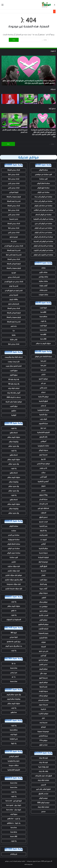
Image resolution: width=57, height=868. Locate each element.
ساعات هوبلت (43, 295)
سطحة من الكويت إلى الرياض (43, 255)
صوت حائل (43, 673)
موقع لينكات (43, 696)
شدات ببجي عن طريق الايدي (14, 246)
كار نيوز (43, 459)
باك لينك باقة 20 (14, 379)
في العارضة (14, 739)
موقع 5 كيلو (43, 379)
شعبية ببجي (14, 295)
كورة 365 (14, 633)
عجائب (43, 473)
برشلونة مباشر (14, 442)
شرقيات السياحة (43, 557)
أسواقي (43, 441)
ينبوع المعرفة (43, 633)
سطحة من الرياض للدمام (43, 215)
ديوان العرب (43, 580)
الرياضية (14, 415)
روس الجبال (43, 584)
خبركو (43, 392)
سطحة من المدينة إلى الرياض (43, 246)
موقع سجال (43, 602)
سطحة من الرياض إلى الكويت (43, 250)
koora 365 (14, 837)
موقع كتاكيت (43, 714)
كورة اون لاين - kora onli (14, 801)
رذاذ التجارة (43, 531)
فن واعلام (14, 854)
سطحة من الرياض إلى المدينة (43, 241)
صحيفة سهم (43, 705)
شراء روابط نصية (43, 767)
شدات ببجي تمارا (14, 174)
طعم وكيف (43, 535)
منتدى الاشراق (43, 794)
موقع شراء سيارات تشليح (14, 575)
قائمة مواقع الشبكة (19, 861)
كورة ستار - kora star (14, 810)
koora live (43, 330)
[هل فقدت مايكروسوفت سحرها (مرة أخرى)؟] (10, 99)
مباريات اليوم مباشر (14, 437)
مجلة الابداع (43, 499)
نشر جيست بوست (14, 362)
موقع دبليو (43, 611)
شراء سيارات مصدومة (14, 584)
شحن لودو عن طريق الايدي (14, 291)
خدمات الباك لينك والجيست (14, 357)
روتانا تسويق (43, 495)
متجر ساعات (43, 290)
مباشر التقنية (43, 549)
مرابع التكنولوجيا (43, 410)
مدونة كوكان (43, 450)
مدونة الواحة (43, 691)
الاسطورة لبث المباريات (14, 620)
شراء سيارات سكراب (14, 566)
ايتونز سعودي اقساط (14, 197)
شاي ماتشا (14, 340)
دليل (43, 718)
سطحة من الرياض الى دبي (43, 224)
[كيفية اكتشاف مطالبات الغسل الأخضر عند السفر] (28, 99)
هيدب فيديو (43, 522)
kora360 (43, 312)
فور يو (14, 273)
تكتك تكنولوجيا (43, 446)
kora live (14, 828)
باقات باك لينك (43, 771)
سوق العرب (14, 371)
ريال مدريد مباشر (14, 446)
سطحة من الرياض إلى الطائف (43, 210)
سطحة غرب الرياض (43, 192)
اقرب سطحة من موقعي (43, 174)
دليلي (43, 374)
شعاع (43, 575)
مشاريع (14, 411)
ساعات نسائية (43, 281)
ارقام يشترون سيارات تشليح (14, 580)
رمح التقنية (43, 526)
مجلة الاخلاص (43, 736)
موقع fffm (43, 740)
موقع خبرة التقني (43, 464)
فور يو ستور (14, 237)
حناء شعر (14, 326)
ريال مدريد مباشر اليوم (14, 695)
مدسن (43, 490)
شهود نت (43, 540)
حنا (14, 331)
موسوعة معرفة (43, 732)
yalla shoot (14, 433)
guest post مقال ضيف (14, 366)
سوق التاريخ (14, 375)
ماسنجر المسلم (43, 700)
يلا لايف (14, 602)
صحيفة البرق (43, 678)
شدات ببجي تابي (14, 183)
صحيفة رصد (43, 723)
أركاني (43, 544)
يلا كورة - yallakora (14, 823)
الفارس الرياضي (14, 757)
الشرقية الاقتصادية (43, 432)
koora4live (43, 317)
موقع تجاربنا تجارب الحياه (14, 402)
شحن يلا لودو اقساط (14, 201)
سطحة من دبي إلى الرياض (43, 228)
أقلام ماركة (43, 286)
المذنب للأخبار (43, 615)
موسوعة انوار (43, 562)
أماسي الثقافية (43, 482)
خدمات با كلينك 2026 (14, 397)
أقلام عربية (43, 589)
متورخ (43, 486)
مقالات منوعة (14, 765)
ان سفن (43, 406)
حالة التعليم (43, 638)
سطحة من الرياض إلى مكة (43, 201)
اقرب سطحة (43, 179)
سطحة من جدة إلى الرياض (43, 232)
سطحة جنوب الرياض (14, 553)
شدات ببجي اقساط (14, 170)
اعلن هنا (43, 361)
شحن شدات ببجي (14, 277)
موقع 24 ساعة (43, 397)
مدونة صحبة (43, 553)
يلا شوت (43, 321)
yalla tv (14, 611)
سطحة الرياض (43, 170)
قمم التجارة (43, 687)
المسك (43, 647)
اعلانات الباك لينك (43, 780)
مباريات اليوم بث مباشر (43, 343)
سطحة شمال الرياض (43, 183)
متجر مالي (43, 388)
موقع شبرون (43, 682)
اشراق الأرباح (43, 566)
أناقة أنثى (43, 477)
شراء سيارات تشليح (14, 571)
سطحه (14, 531)
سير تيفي (14, 673)
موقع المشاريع (43, 624)
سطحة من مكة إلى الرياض (43, 206)
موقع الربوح (43, 669)
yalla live (14, 712)
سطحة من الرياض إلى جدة (43, 197)
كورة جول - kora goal (14, 805)
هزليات (43, 642)
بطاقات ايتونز (14, 299)
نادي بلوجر (43, 468)
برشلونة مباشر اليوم (14, 699)
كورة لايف (43, 308)
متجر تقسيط (14, 219)
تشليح (14, 562)
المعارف (43, 513)
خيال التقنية (43, 415)
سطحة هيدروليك (14, 540)
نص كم (43, 383)
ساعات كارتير (43, 272)
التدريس (43, 785)
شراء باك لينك (43, 758)
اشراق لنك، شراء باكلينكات (43, 776)
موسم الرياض (43, 798)
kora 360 (43, 339)
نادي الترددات (43, 504)
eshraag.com (28, 864)
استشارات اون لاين (43, 508)
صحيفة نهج (43, 455)
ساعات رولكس (43, 277)
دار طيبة (43, 709)
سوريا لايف (14, 814)
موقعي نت (43, 607)
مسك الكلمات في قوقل (43, 357)
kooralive (14, 832)
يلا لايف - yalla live (14, 819)
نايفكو (43, 727)
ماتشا (14, 335)
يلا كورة (14, 743)
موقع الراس (43, 620)
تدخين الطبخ (43, 665)
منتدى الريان (43, 745)
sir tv (14, 677)
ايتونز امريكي (14, 192)
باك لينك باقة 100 (14, 384)
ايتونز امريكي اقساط (14, 264)
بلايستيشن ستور (14, 304)
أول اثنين (43, 656)
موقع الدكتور (43, 660)
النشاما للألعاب (43, 629)
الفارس (43, 598)
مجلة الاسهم (43, 424)
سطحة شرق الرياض (43, 188)
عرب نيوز (43, 428)
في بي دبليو (43, 651)
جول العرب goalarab (14, 642)
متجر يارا (43, 571)
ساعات (43, 268)
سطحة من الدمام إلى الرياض (43, 237)
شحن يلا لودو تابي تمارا (14, 255)
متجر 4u (14, 241)
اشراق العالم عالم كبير (43, 789)
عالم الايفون (43, 437)
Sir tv (14, 664)
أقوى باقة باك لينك (14, 393)
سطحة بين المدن (14, 535)
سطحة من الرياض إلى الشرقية (43, 219)
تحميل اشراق (43, 517)
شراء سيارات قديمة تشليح (14, 589)
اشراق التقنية (43, 401)
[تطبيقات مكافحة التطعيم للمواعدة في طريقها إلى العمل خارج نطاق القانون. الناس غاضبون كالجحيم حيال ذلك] (47, 99)
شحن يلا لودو (14, 286)
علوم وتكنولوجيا (14, 761)
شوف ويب (43, 419)
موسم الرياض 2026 (43, 803)
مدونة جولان (43, 593)
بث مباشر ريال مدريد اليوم (14, 646)
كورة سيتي (14, 637)
